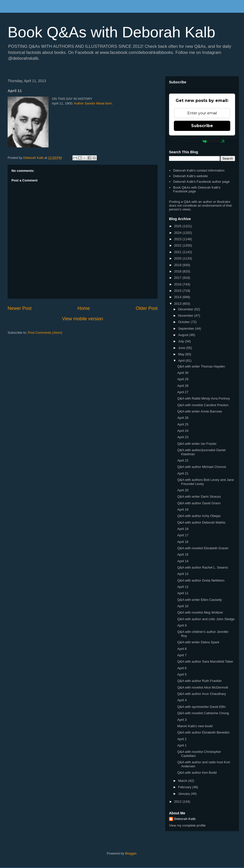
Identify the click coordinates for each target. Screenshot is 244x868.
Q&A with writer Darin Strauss (199, 497)
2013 (178, 304)
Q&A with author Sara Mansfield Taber (205, 661)
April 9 (182, 625)
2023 (178, 239)
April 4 (182, 700)
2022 (178, 245)
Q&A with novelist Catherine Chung (203, 713)
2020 (178, 258)
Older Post (147, 308)
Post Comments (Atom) (45, 333)
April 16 (183, 542)
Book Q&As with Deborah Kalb (111, 32)
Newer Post (20, 308)
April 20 (183, 490)
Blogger (131, 853)
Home (84, 308)
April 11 (183, 593)
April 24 (183, 431)
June (182, 348)
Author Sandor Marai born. (93, 103)
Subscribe (202, 126)
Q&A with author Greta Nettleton (201, 580)
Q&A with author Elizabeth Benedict (203, 732)
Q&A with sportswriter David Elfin (201, 707)
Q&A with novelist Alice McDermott (202, 687)
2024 (178, 233)
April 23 (183, 437)
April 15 (183, 554)
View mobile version (82, 319)
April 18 (183, 529)
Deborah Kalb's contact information (199, 170)
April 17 (183, 535)
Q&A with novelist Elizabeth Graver (203, 548)
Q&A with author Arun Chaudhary (202, 694)
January (185, 794)
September (187, 329)
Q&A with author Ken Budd (197, 773)
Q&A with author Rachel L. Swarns (202, 567)
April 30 (183, 373)
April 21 (183, 473)
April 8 (182, 649)
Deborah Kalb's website (190, 176)
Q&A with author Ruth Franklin (199, 681)
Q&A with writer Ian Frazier (197, 444)
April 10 (183, 606)
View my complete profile (187, 825)
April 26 (183, 418)
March (183, 781)
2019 (178, 265)
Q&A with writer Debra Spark (198, 642)
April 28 (183, 386)
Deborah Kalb (185, 819)
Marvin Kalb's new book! (195, 726)
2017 (178, 278)
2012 (178, 802)
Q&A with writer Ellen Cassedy (200, 600)
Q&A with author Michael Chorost (201, 467)
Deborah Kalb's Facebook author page (201, 182)
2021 (178, 252)
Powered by (202, 141)
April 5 (182, 674)
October (185, 322)
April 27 (183, 392)
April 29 (183, 379)
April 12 (183, 587)
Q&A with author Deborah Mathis (201, 522)
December (186, 309)
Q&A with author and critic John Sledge (206, 619)
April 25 (183, 424)
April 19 (183, 509)
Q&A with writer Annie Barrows (200, 411)
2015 (178, 291)
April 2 (182, 739)
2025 (178, 226)
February (185, 787)
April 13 (183, 574)
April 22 (183, 460)
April (182, 361)
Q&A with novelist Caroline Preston (203, 405)
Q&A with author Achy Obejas (199, 516)
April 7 (182, 655)
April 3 (182, 720)
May (182, 354)
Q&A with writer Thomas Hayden (201, 366)
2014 (178, 297)
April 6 (182, 668)
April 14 (183, 561)
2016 (178, 284)
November (186, 316)
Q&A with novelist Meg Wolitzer (200, 612)
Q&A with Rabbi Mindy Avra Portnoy (203, 398)
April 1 (182, 745)
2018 (178, 271)
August (184, 335)
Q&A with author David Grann (199, 503)
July (182, 341)
